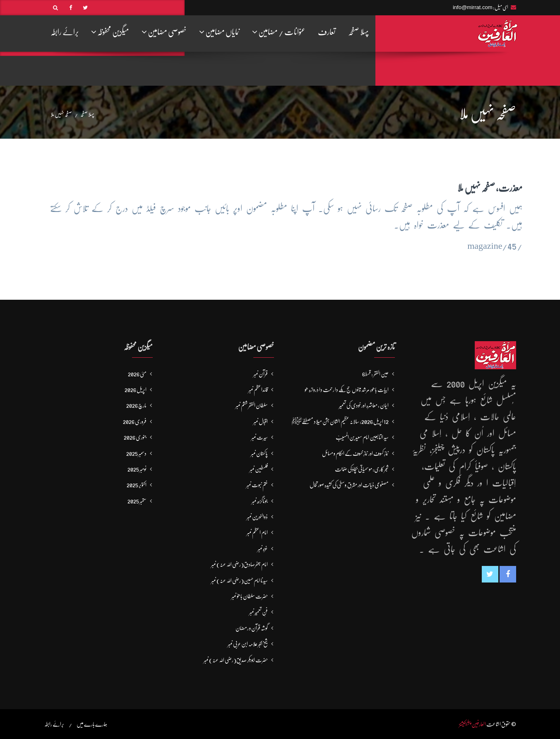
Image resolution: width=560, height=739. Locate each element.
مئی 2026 (137, 374)
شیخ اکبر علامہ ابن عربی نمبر (248, 644)
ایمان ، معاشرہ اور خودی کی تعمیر (364, 405)
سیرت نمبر (260, 437)
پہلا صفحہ (358, 32)
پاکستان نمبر (259, 453)
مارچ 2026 (136, 405)
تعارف (327, 32)
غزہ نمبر (263, 549)
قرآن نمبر (261, 374)
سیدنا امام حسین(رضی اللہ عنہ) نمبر (239, 580)
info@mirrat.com (473, 7)
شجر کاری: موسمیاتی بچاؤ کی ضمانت (362, 469)
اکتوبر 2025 (137, 485)
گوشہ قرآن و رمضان (252, 628)
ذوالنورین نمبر (257, 517)
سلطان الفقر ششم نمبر (252, 405)
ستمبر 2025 (137, 501)
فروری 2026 (135, 421)
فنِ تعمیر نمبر (258, 612)
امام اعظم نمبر (257, 532)
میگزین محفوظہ (110, 32)
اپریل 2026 (136, 390)
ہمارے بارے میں (92, 724)
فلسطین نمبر (259, 469)
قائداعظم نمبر (258, 390)
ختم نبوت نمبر (257, 485)
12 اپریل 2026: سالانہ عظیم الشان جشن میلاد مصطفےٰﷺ (340, 421)
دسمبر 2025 (136, 453)
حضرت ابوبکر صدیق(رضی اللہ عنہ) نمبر (236, 660)
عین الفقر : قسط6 (375, 374)
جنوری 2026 (135, 437)
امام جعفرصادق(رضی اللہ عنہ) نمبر (239, 564)
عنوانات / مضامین (279, 32)
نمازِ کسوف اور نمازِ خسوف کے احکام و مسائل (355, 453)
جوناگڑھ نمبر (260, 501)
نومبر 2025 (137, 469)
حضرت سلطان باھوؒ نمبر (250, 596)
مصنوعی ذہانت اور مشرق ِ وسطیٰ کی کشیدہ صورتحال (349, 485)
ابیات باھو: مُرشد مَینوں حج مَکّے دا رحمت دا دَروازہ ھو (347, 390)
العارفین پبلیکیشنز (472, 724)
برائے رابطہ (65, 32)
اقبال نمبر (261, 421)
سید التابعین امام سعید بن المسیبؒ (362, 437)
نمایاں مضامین (219, 32)
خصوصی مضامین (164, 32)
